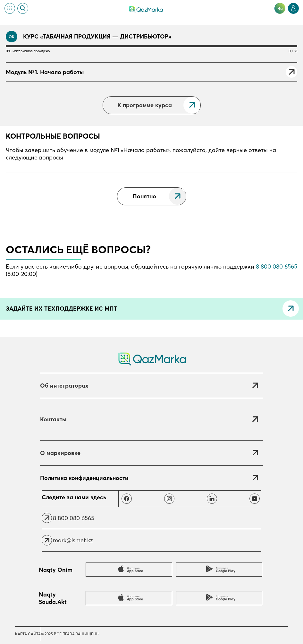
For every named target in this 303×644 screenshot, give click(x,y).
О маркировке (60, 453)
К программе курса (145, 105)
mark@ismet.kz (73, 540)
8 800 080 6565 (277, 266)
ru (280, 8)
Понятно (144, 196)
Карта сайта (28, 634)
